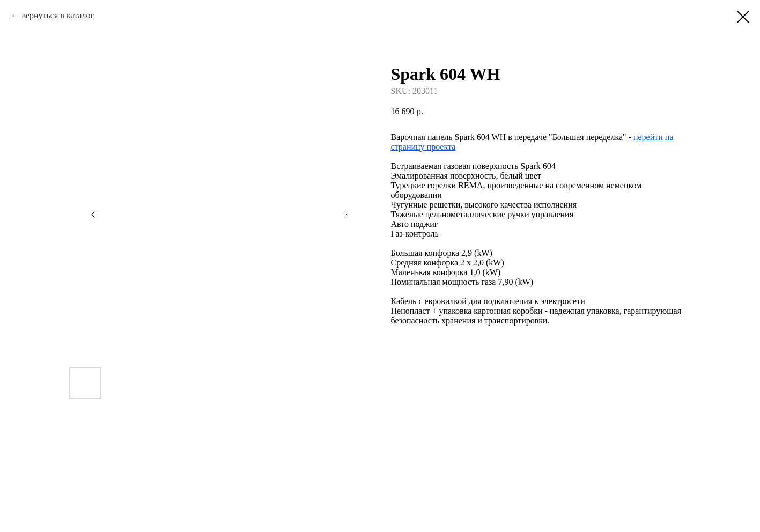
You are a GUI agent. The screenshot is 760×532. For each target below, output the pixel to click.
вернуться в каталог (58, 15)
